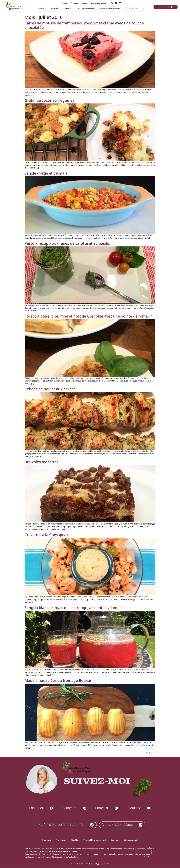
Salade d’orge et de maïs (46, 173)
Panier (115, 840)
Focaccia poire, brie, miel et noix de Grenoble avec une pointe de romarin (89, 316)
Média (75, 840)
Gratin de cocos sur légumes (49, 100)
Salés (69, 9)
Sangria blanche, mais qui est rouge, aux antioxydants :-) (74, 608)
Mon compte (131, 840)
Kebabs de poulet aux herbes (50, 389)
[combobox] (134, 9)
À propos (75, 3)
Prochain (150, 753)
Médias (84, 3)
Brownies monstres (41, 462)
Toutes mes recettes (110, 9)
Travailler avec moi (99, 3)
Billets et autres (86, 9)
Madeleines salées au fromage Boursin (60, 680)
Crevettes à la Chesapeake (48, 535)
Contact (64, 3)
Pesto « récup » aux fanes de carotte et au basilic (67, 243)
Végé (42, 9)
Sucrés (56, 9)
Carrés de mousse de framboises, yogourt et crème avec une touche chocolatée (84, 25)
